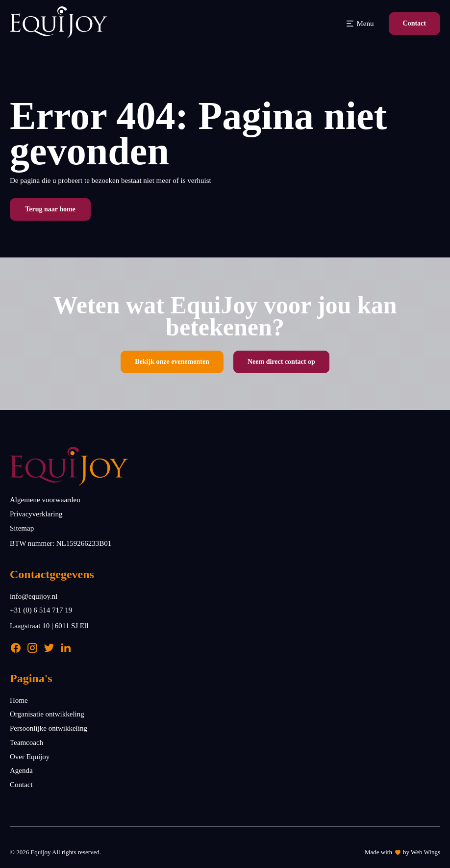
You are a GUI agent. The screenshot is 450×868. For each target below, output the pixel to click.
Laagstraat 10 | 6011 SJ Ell (49, 626)
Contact (414, 23)
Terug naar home (50, 209)
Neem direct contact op (281, 362)
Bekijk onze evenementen (172, 362)
